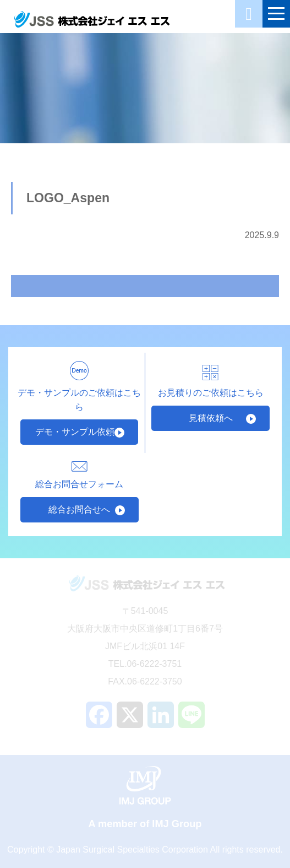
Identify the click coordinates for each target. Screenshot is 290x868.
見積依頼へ (211, 418)
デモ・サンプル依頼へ (79, 432)
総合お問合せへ (79, 510)
